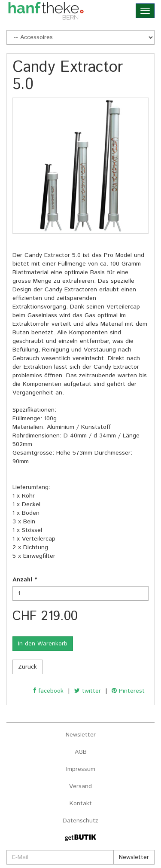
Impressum (81, 769)
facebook (49, 691)
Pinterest (128, 691)
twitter (88, 691)
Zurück (27, 667)
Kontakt (81, 804)
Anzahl (25, 580)
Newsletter (81, 735)
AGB (81, 752)
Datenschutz (80, 821)
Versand (80, 786)
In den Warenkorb (43, 644)
